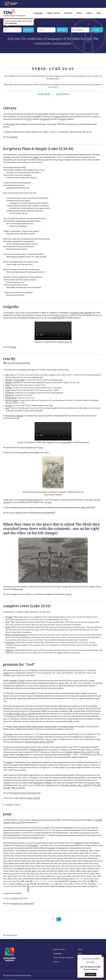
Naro (7, 375)
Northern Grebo (25, 726)
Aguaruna (9, 395)
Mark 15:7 (35, 318)
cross (12, 513)
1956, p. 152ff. (20, 714)
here (50, 502)
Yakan (8, 627)
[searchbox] (81, 30)
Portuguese (45, 119)
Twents (6, 783)
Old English (33, 845)
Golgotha (14, 137)
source (68, 342)
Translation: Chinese (13, 805)
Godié (15, 726)
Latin (40, 114)
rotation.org (17, 589)
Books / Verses (54, 13)
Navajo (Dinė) (11, 398)
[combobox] (80, 30)
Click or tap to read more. (17, 898)
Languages (38, 13)
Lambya (8, 388)
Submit (89, 13)
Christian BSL (66, 442)
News (79, 13)
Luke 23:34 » (63, 94)
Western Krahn (51, 726)
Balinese (9, 380)
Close (103, 955)
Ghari (8, 385)
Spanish (63, 119)
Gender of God (33, 798)
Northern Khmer (37, 750)
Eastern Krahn (38, 726)
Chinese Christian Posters (29, 500)
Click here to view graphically (18, 363)
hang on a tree (21, 513)
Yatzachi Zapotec (12, 400)
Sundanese (10, 393)
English (57, 117)
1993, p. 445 (79, 752)
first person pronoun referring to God (25, 793)
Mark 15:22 (60, 315)
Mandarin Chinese (17, 681)
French (29, 119)
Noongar (9, 405)
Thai (7, 747)
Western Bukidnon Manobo (16, 635)
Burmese (9, 734)
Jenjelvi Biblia (58, 318)
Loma (8, 390)
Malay (49, 783)
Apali (7, 408)
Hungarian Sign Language (81, 313)
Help (99, 13)
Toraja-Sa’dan (19, 380)
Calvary (13, 347)
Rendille (9, 382)
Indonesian (38, 783)
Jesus (41, 447)
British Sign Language (14, 416)
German (12, 124)
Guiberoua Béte (67, 726)
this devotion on (43, 513)
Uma (7, 622)
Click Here (91, 974)
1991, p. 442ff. (76, 785)
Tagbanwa (10, 650)
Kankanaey (10, 642)
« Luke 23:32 (43, 94)
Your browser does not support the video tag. (53, 331)
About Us (68, 13)
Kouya (9, 726)
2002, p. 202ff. (39, 742)
